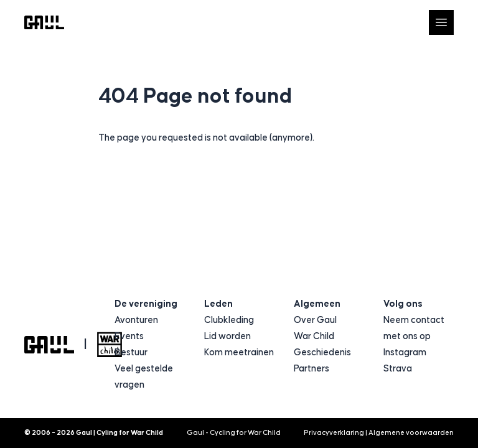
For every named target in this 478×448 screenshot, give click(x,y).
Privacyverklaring (334, 433)
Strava (398, 369)
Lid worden (227, 336)
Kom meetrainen (239, 352)
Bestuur (131, 352)
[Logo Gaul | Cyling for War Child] (44, 23)
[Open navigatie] (441, 22)
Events (129, 336)
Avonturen (136, 320)
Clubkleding (229, 320)
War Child (314, 336)
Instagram (405, 352)
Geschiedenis (322, 352)
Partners (312, 369)
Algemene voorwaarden (411, 433)
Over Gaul (315, 320)
